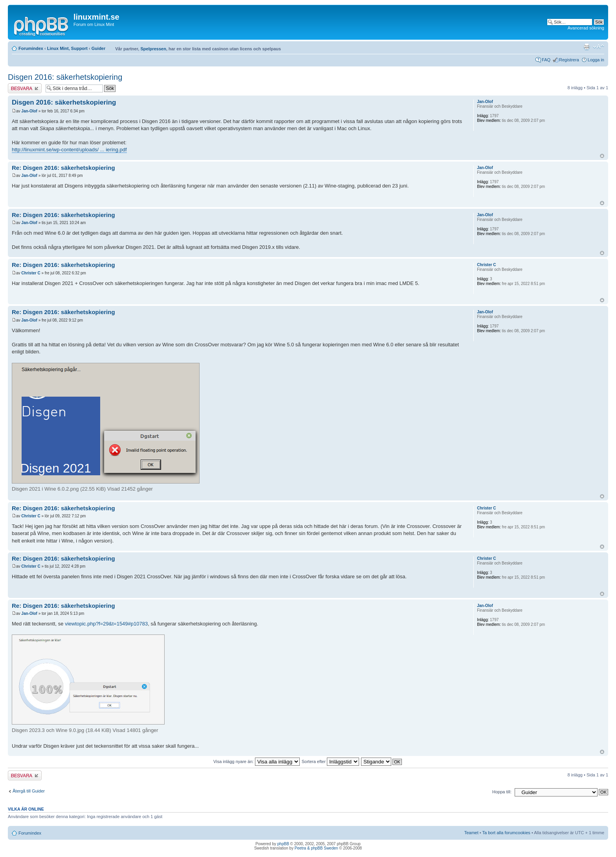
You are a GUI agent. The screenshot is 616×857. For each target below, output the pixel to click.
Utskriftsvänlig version (587, 47)
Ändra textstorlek (599, 47)
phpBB (283, 844)
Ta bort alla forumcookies (506, 833)
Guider (98, 48)
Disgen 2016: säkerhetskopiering (65, 77)
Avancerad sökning (586, 28)
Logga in (596, 60)
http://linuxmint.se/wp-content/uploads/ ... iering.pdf (69, 150)
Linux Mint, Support (67, 48)
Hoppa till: (502, 792)
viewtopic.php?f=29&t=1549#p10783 (106, 624)
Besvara (25, 88)
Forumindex (31, 48)
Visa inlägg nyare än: (257, 761)
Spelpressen (153, 49)
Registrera (569, 60)
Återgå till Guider (29, 791)
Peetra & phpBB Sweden (316, 848)
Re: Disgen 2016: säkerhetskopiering (63, 168)
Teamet (471, 833)
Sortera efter (330, 761)
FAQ (546, 60)
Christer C (31, 273)
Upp (602, 156)
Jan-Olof (29, 111)
